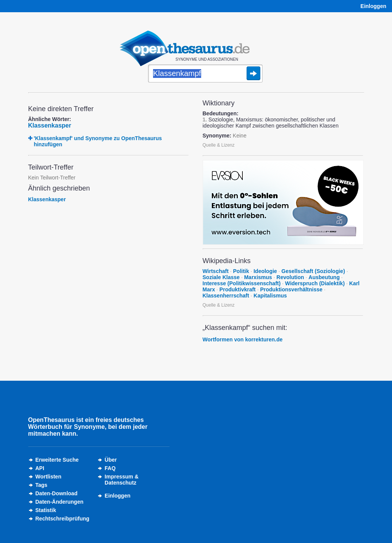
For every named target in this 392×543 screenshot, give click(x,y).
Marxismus (258, 277)
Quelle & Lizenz (219, 145)
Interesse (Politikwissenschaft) (242, 283)
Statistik (46, 510)
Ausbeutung (324, 277)
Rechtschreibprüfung (63, 519)
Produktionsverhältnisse (291, 289)
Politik (241, 271)
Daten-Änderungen (60, 502)
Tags (42, 485)
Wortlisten (48, 477)
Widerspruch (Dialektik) (315, 283)
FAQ (110, 468)
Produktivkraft (238, 289)
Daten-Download (56, 493)
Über (111, 460)
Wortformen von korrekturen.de (243, 339)
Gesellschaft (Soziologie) (313, 271)
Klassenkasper (50, 125)
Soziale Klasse (221, 277)
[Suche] (205, 74)
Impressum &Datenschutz (122, 480)
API (40, 468)
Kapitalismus (270, 296)
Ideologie (265, 271)
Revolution (290, 277)
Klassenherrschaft (226, 296)
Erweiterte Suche (57, 460)
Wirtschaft (216, 271)
